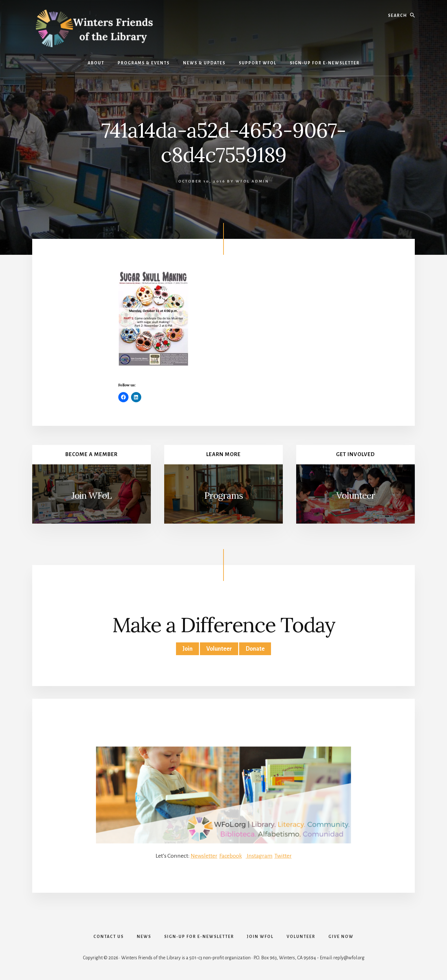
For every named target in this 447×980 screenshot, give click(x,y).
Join (187, 649)
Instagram (259, 856)
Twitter (283, 856)
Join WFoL (92, 496)
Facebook (231, 856)
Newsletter (204, 856)
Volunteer (356, 496)
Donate (255, 649)
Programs (224, 496)
